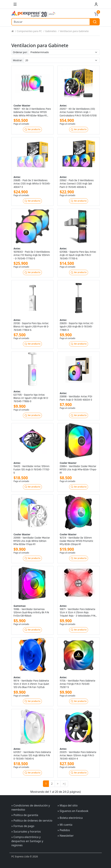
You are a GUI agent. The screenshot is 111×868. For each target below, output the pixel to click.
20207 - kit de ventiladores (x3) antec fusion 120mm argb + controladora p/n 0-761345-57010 (78, 112)
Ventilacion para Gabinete (74, 31)
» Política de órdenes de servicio (32, 821)
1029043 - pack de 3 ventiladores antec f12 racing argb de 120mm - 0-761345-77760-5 (32, 255)
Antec (63, 106)
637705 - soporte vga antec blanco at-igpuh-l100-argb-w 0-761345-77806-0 (31, 398)
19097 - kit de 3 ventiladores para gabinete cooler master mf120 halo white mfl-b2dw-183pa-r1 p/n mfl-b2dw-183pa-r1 (32, 112)
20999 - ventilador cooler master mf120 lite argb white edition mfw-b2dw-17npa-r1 (32, 541)
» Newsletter (66, 836)
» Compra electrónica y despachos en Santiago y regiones (27, 841)
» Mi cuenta (65, 825)
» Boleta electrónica (70, 818)
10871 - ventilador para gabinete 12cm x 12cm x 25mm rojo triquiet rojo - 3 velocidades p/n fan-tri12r (77, 613)
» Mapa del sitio (68, 805)
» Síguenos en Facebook (73, 811)
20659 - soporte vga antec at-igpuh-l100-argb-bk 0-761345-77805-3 (77, 327)
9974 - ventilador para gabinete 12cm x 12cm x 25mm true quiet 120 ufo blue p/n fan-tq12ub (31, 684)
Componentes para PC (29, 31)
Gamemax (20, 606)
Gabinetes (51, 31)
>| (64, 784)
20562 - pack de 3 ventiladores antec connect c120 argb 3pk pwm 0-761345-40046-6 (77, 184)
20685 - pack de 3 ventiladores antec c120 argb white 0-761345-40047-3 (32, 184)
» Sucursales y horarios (26, 831)
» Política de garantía (25, 815)
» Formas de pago (23, 826)
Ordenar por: (20, 52)
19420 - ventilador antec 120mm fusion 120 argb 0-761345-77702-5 (32, 470)
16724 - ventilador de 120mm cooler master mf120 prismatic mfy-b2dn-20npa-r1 (76, 541)
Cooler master (22, 106)
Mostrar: (18, 60)
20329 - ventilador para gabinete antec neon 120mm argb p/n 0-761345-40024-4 (78, 756)
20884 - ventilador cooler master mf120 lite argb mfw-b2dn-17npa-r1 (78, 470)
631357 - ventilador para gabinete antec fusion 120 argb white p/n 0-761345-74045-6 (32, 756)
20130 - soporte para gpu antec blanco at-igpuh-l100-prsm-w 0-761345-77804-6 (31, 327)
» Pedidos (64, 830)
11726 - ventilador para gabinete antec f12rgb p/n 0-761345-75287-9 (77, 684)
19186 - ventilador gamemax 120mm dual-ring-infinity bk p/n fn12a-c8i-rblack (31, 613)
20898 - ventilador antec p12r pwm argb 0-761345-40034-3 (76, 398)
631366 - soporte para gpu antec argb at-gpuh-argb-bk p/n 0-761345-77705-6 (78, 255)
